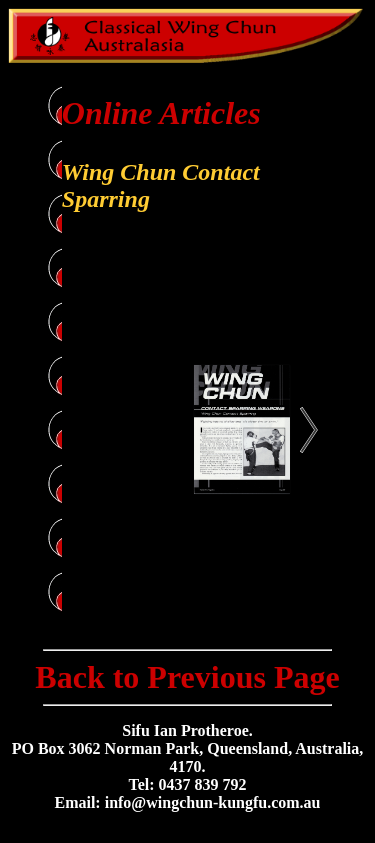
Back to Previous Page (187, 677)
